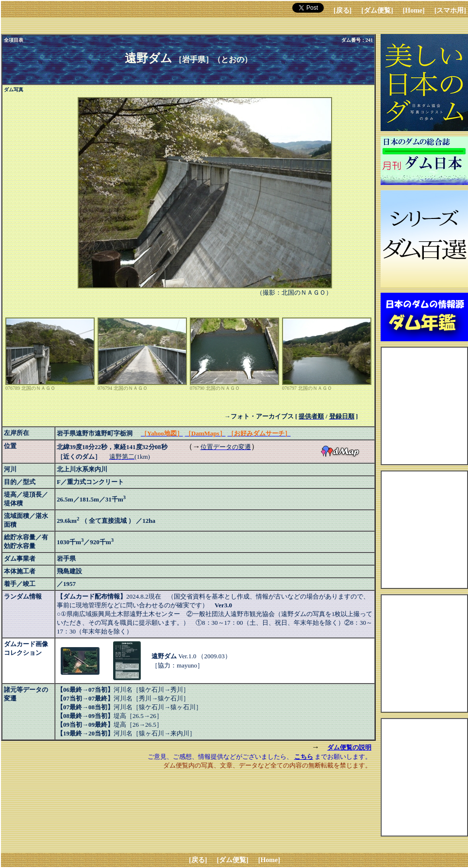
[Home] (414, 10)
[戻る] (343, 10)
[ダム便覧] (377, 10)
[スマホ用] (450, 10)
